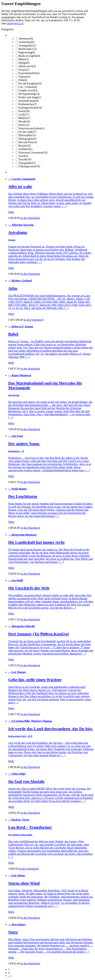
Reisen (25, 146)
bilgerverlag (27, 52)
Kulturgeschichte (30, 108)
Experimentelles (29, 73)
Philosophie (27, 135)
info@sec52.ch (15, 23)
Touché (25, 159)
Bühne (24, 59)
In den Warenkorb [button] (30, 218)
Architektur (26, 42)
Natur (24, 125)
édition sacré (27, 66)
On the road (27, 132)
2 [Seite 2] (9, 972)
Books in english (29, 56)
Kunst (24, 111)
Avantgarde (27, 45)
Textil (23, 156)
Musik (24, 121)
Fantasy (24, 77)
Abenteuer (26, 39)
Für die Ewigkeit (30, 83)
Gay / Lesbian (28, 87)
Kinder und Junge (30, 97)
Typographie (27, 163)
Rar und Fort (28, 142)
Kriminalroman (29, 101)
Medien (24, 118)
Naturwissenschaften (32, 128)
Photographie (27, 139)
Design (24, 63)
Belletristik (28, 49)
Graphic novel (28, 90)
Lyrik (24, 115)
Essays (24, 70)
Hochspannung (29, 94)
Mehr (11, 212)
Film (23, 80)
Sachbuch (25, 149)
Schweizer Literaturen (33, 153)
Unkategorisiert (29, 166)
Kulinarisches (28, 104)
